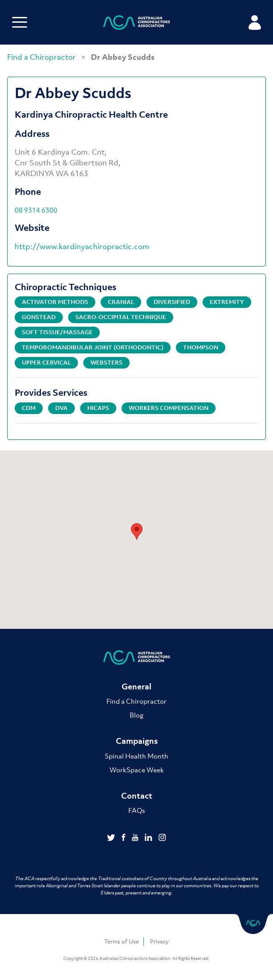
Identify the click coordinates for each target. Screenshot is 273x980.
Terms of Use (122, 941)
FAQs (136, 810)
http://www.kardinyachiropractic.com (82, 246)
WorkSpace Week (137, 770)
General (136, 687)
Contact (137, 796)
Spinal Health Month (136, 756)
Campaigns (137, 741)
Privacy (159, 941)
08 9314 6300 (36, 210)
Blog (136, 715)
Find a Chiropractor (42, 57)
